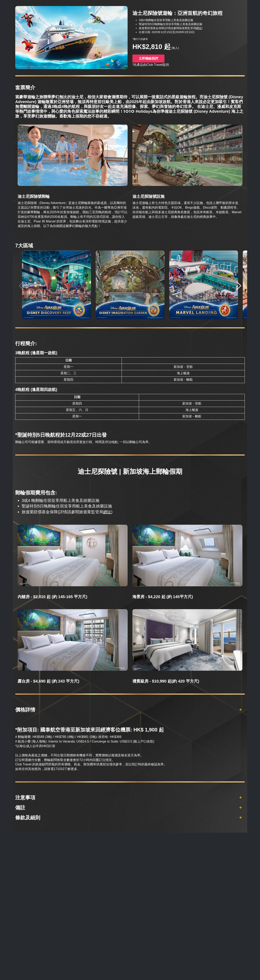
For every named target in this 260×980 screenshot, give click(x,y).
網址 (199, 28)
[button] (239, 286)
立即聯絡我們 (148, 58)
